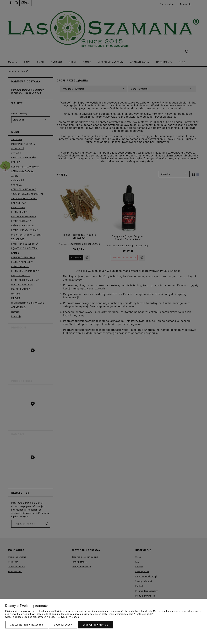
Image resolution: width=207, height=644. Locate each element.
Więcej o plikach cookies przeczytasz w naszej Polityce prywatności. (43, 617)
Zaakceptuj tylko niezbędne (27, 625)
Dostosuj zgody (63, 625)
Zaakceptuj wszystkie (96, 625)
